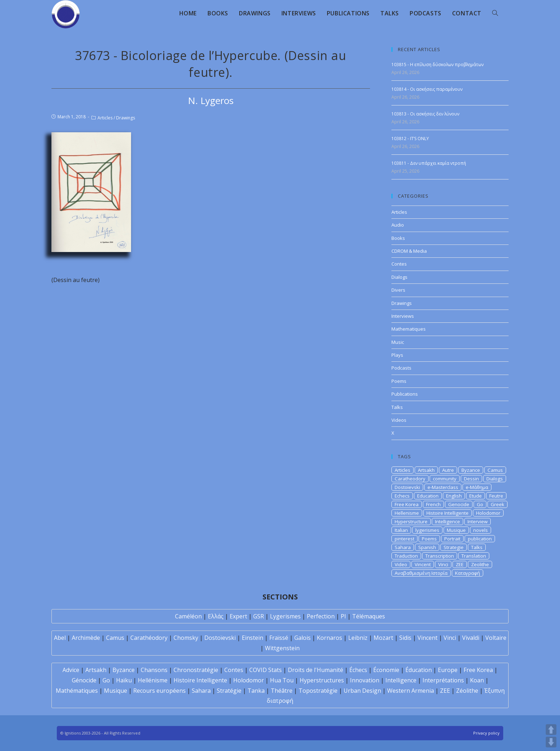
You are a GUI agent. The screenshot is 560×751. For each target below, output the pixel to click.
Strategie (454, 547)
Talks (397, 407)
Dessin (471, 479)
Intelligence (447, 522)
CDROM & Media (409, 251)
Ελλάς (216, 616)
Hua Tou (282, 680)
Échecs (358, 670)
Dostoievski (407, 487)
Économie (386, 670)
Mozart (383, 638)
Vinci (443, 564)
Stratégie (229, 691)
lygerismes (427, 530)
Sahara (403, 547)
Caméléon (188, 616)
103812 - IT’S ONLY (410, 139)
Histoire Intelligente (447, 513)
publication (480, 539)
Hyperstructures (322, 680)
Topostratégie (318, 691)
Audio (398, 225)
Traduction (406, 556)
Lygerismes (285, 616)
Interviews (403, 316)
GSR (259, 616)
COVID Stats (266, 670)
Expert (238, 616)
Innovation (365, 680)
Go (480, 504)
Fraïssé (279, 638)
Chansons (154, 670)
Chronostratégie (196, 670)
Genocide (459, 504)
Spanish (427, 547)
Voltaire (496, 638)
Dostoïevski (220, 638)
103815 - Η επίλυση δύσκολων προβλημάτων (437, 65)
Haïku (124, 680)
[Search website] (495, 13)
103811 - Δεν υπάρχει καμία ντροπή (429, 163)
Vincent (423, 564)
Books (398, 238)
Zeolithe (480, 564)
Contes (399, 264)
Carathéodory (149, 638)
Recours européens (159, 691)
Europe (448, 670)
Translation (474, 556)
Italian (401, 530)
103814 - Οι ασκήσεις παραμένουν (427, 89)
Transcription (440, 556)
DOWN (551, 742)
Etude (476, 496)
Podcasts (401, 368)
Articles (105, 118)
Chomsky (186, 638)
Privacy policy (486, 733)
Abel (60, 638)
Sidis (405, 638)
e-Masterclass (443, 487)
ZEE (460, 564)
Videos (399, 420)
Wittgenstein (282, 648)
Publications (405, 394)
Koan (477, 680)
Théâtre (282, 691)
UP (551, 730)
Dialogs (399, 277)
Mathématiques (77, 691)
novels (481, 530)
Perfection (321, 616)
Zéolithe (467, 691)
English (454, 496)
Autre (448, 470)
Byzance (471, 470)
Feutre (496, 496)
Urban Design (362, 691)
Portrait (452, 539)
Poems (399, 381)
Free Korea (407, 504)
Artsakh (426, 470)
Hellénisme (153, 680)
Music (398, 342)
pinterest (404, 539)
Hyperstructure (411, 522)
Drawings (126, 118)
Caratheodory (410, 479)
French (433, 504)
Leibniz (358, 638)
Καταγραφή (467, 573)
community (445, 479)
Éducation (419, 670)
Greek (497, 504)
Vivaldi (471, 638)
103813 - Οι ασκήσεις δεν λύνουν (425, 114)
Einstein (252, 638)
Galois (302, 638)
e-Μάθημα (477, 487)
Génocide (84, 680)
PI (343, 616)
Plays (397, 355)
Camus (495, 470)
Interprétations (443, 680)
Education (428, 496)
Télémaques (369, 616)
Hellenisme (407, 513)
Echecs (402, 496)
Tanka (256, 691)
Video (401, 564)
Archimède (86, 638)
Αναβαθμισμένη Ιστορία (421, 573)
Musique (456, 530)
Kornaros (329, 638)
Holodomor (488, 513)
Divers (398, 290)
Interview (477, 522)
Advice (71, 670)
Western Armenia (411, 691)
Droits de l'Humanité (316, 670)
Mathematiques (409, 329)
